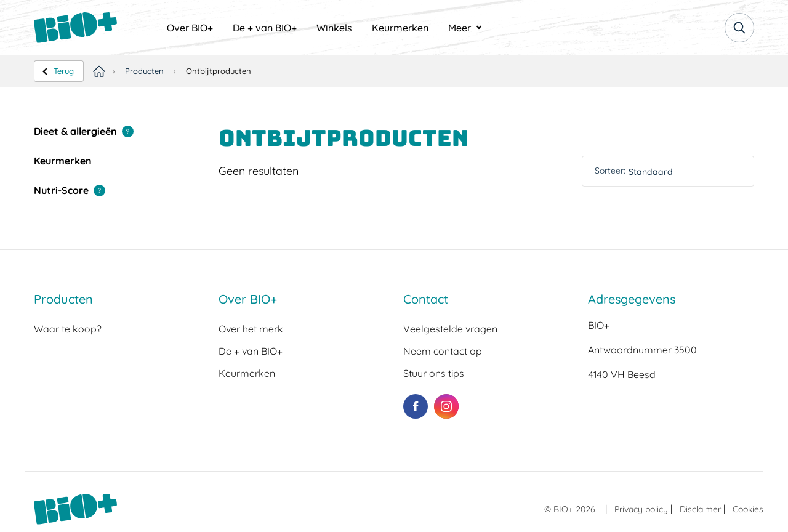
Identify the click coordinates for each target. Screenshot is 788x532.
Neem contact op (443, 351)
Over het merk (251, 329)
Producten (144, 71)
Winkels (334, 28)
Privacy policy (641, 509)
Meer (460, 28)
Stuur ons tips (434, 373)
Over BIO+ (190, 28)
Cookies (748, 509)
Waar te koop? (68, 329)
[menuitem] (190, 28)
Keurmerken (400, 28)
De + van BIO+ (265, 28)
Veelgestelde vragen (450, 329)
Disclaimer (700, 509)
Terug (64, 71)
